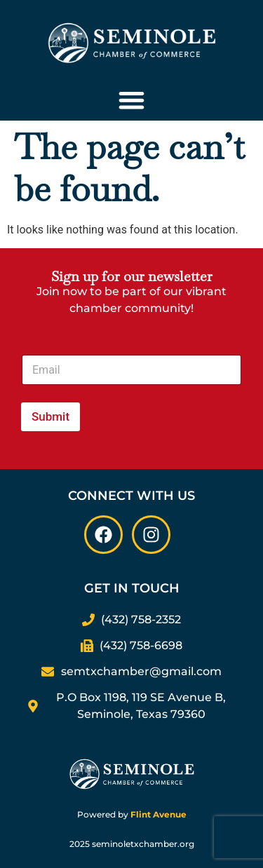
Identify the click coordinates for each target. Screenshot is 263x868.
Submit (50, 416)
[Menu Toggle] (131, 100)
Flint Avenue (159, 814)
